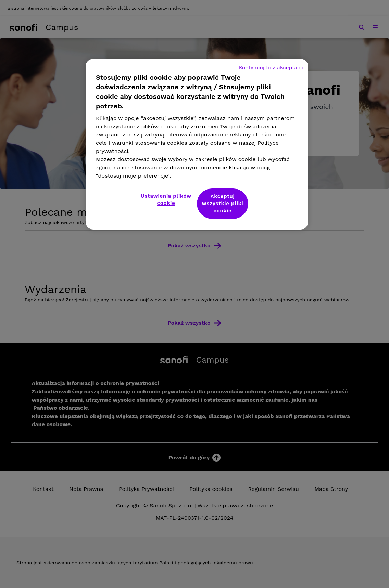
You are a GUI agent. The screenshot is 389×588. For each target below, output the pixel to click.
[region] (197, 144)
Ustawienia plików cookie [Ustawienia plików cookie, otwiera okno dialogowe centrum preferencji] (166, 200)
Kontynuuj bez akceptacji (271, 68)
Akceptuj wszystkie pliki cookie (223, 204)
